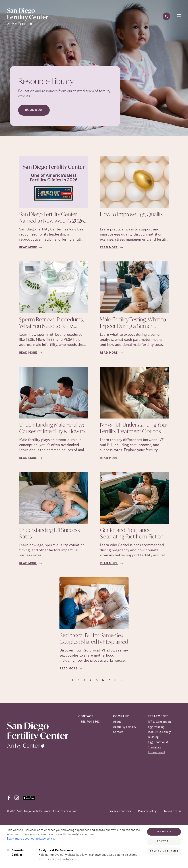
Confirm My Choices (164, 851)
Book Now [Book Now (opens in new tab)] (34, 110)
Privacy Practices (120, 811)
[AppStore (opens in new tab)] (29, 798)
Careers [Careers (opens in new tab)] (118, 732)
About (117, 722)
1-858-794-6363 (89, 722)
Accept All (164, 832)
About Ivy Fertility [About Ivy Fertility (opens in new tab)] (125, 727)
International (156, 752)
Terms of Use (173, 811)
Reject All (164, 842)
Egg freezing (156, 727)
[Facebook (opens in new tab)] (9, 798)
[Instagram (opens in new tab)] (17, 798)
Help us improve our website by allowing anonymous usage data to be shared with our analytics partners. (91, 855)
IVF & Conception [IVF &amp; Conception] (159, 722)
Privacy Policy (147, 811)
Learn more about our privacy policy (31, 839)
